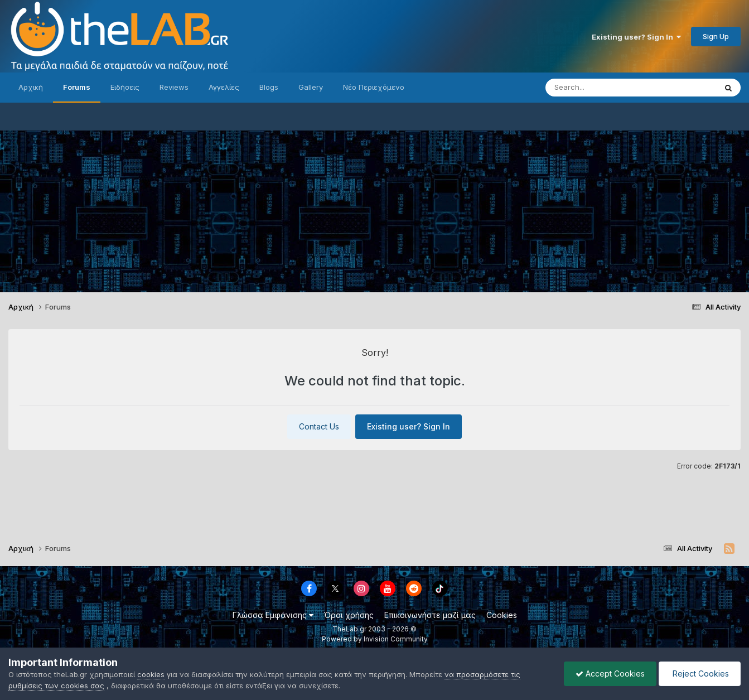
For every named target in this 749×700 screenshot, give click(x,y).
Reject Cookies (700, 674)
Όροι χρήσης (349, 615)
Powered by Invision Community (375, 639)
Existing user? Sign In (636, 37)
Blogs (269, 87)
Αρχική (31, 87)
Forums (77, 87)
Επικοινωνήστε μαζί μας (430, 615)
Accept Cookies (610, 674)
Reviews (174, 87)
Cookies (502, 615)
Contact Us (319, 426)
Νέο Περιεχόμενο (374, 87)
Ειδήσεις (125, 87)
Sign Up (716, 36)
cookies (151, 674)
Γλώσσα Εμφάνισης (273, 615)
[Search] (608, 88)
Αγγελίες (224, 87)
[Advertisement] (375, 209)
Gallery (311, 87)
